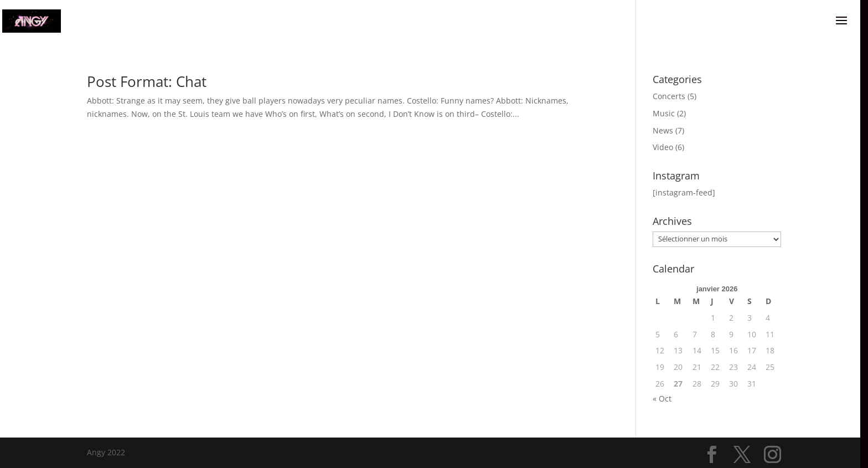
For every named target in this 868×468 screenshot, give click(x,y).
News (663, 130)
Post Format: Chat (147, 81)
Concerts (669, 96)
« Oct (662, 398)
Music (664, 113)
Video (663, 147)
